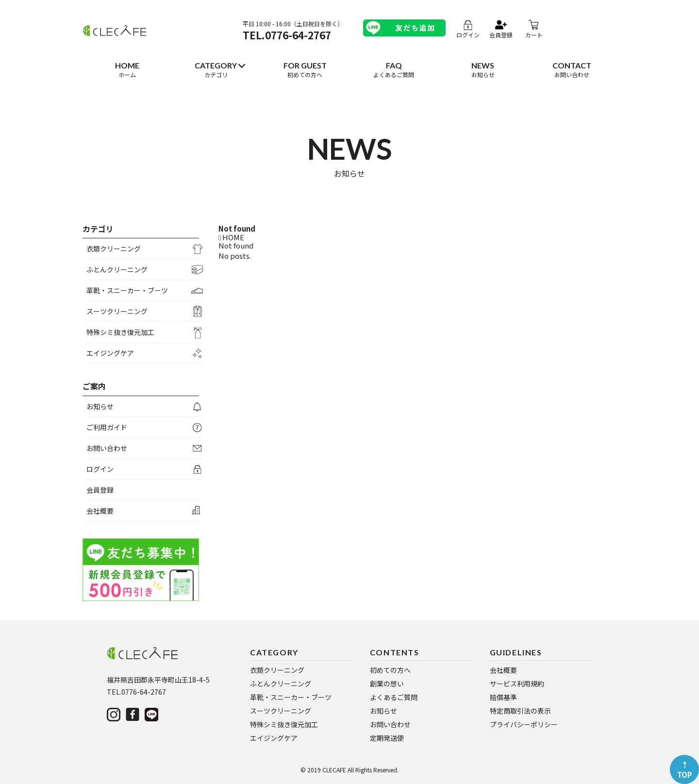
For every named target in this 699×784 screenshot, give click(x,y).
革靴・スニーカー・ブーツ (127, 290)
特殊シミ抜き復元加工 (120, 332)
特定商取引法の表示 (520, 711)
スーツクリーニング (117, 311)
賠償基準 (503, 697)
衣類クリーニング (114, 249)
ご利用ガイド (107, 427)
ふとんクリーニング (117, 269)
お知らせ (100, 406)
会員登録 (100, 490)
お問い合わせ (107, 448)
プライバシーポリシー (524, 724)
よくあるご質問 (394, 697)
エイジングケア (110, 353)
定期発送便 (387, 738)
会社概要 (100, 511)
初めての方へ (390, 670)
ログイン (100, 469)
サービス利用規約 (517, 684)
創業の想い (387, 684)
